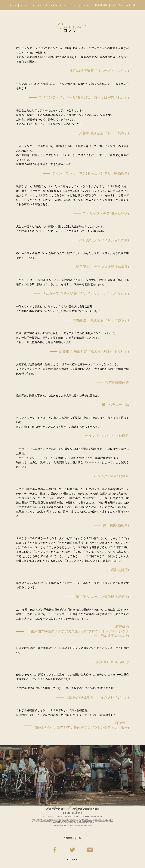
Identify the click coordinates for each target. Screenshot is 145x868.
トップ (13, 5)
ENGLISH (117, 5)
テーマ (74, 5)
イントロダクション (31, 5)
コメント (86, 5)
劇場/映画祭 (101, 5)
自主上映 (131, 5)
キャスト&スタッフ (56, 5)
